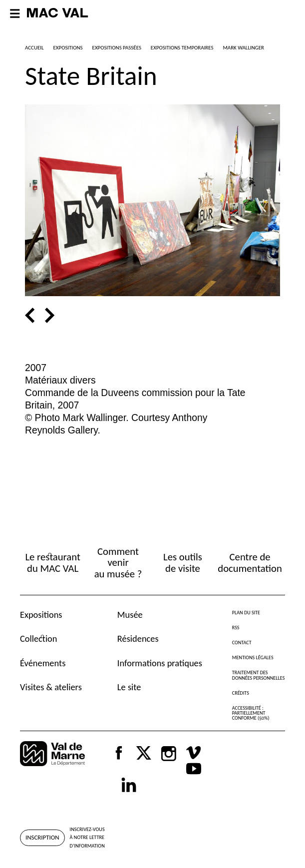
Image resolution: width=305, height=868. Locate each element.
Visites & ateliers (51, 687)
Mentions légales (253, 657)
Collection (38, 639)
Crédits (241, 693)
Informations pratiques (160, 663)
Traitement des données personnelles (259, 675)
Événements (43, 663)
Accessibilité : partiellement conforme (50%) (251, 713)
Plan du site (246, 613)
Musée (130, 615)
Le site (129, 687)
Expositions (41, 615)
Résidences (138, 639)
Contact (242, 643)
